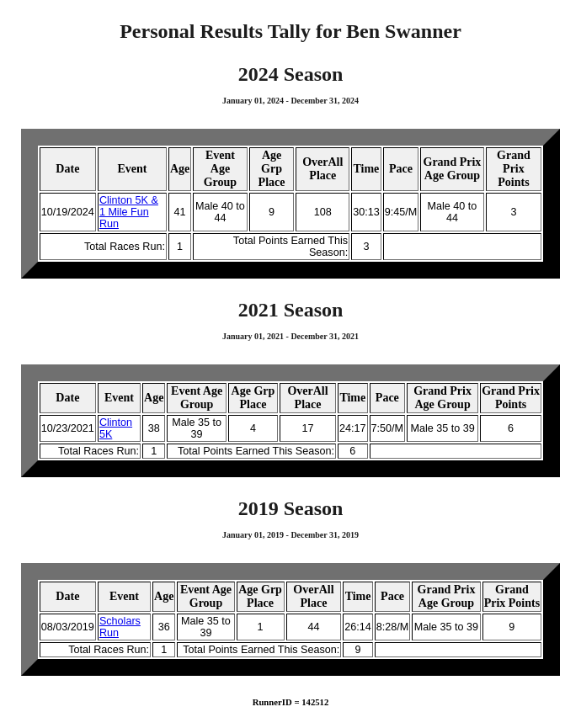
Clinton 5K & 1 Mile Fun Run (129, 212)
